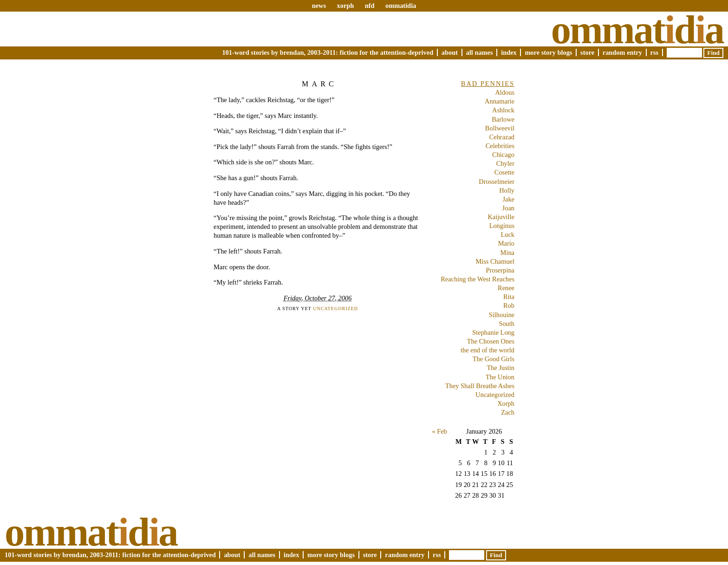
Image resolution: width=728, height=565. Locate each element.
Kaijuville (501, 217)
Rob (509, 305)
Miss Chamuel (495, 261)
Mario (506, 243)
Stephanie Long (493, 332)
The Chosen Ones (491, 341)
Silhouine (502, 315)
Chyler (505, 163)
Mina (507, 253)
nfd (370, 6)
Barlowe (503, 119)
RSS (655, 52)
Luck (507, 234)
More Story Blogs (548, 52)
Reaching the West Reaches (478, 279)
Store (587, 52)
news (319, 6)
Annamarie (500, 101)
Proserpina (500, 270)
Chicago (503, 155)
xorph (345, 6)
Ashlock (503, 110)
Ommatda (637, 30)
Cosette (504, 172)
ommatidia (401, 6)
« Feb (439, 431)
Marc (319, 84)
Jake (508, 199)
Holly (507, 190)
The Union (500, 377)
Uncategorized (335, 308)
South (507, 324)
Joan (508, 208)
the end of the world (487, 350)
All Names (480, 52)
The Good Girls (494, 359)
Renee (506, 288)
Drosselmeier (497, 182)
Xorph (506, 403)
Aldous (505, 92)
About (450, 52)
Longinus (502, 226)
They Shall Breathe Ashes (480, 386)
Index (509, 52)
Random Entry (622, 52)
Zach (508, 412)
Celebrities (500, 146)
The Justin (500, 368)
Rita (509, 297)
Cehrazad (502, 137)
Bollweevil (500, 128)
